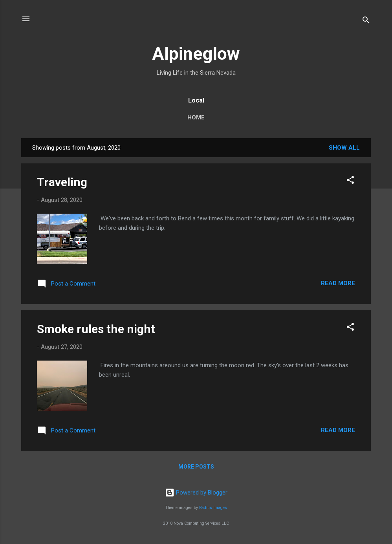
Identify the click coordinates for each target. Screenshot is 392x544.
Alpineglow (196, 54)
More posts (196, 467)
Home (196, 117)
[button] (350, 181)
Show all (344, 148)
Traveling (62, 182)
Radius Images (213, 508)
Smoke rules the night (96, 329)
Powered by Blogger (196, 493)
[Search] (366, 21)
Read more (338, 283)
